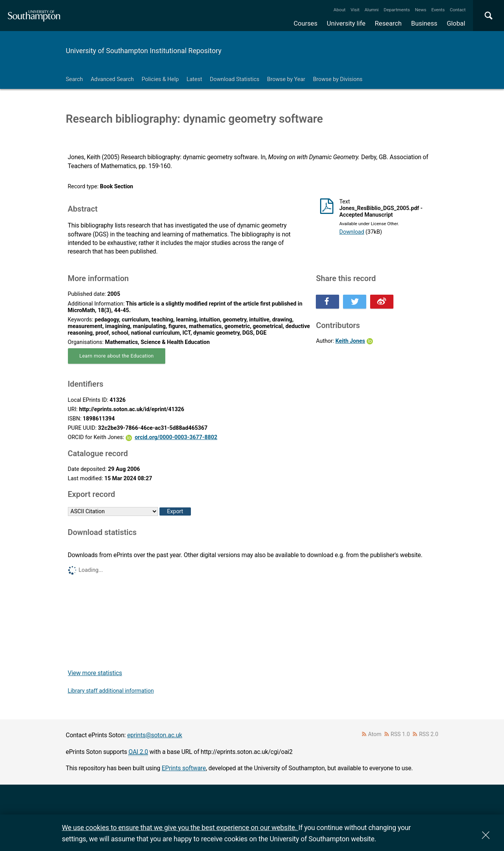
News (420, 10)
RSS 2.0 (429, 734)
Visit (355, 10)
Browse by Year (286, 79)
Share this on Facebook (327, 302)
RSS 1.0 (400, 734)
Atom (375, 734)
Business (424, 23)
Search (74, 79)
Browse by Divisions (338, 79)
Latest (194, 79)
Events (438, 10)
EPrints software (184, 768)
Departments (397, 10)
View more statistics (95, 673)
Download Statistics (235, 79)
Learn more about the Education (117, 356)
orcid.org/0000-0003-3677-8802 (176, 437)
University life (346, 23)
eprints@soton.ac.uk (155, 735)
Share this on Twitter (355, 302)
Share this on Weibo (382, 302)
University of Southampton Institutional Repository (144, 51)
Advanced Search (112, 79)
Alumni (371, 10)
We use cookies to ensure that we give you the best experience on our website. (180, 828)
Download (352, 232)
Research (388, 23)
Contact (458, 10)
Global (456, 23)
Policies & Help (160, 79)
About (340, 10)
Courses (306, 23)
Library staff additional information (111, 691)
